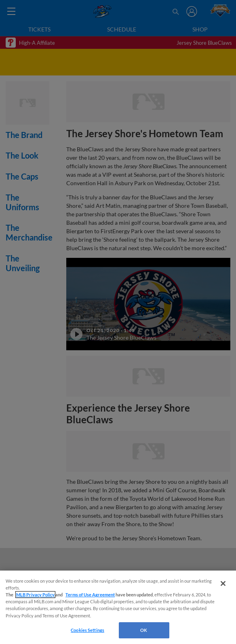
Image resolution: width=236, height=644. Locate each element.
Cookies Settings (87, 630)
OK (144, 630)
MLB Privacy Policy (35, 595)
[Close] (223, 583)
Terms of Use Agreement (90, 595)
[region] (118, 607)
